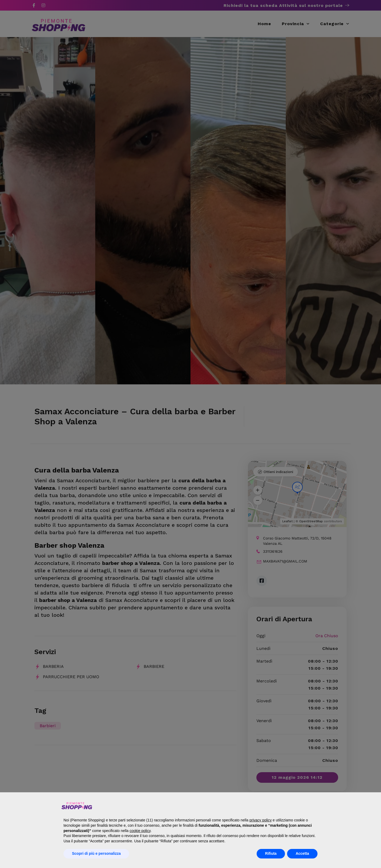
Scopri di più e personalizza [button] (96, 853)
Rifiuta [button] (271, 853)
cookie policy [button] (140, 831)
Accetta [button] (302, 853)
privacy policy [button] (261, 820)
